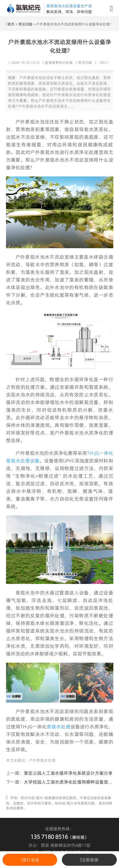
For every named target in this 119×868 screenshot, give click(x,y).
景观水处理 (59, 727)
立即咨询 (89, 860)
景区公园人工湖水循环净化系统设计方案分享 (68, 773)
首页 (11, 24)
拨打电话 (30, 860)
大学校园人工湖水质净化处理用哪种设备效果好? (71, 782)
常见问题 (25, 24)
